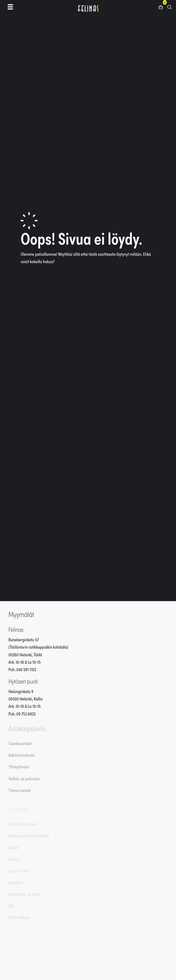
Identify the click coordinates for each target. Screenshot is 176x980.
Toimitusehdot (20, 743)
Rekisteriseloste (21, 755)
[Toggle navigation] (10, 6)
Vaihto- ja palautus (24, 778)
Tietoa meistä (20, 790)
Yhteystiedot (19, 767)
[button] (163, 7)
